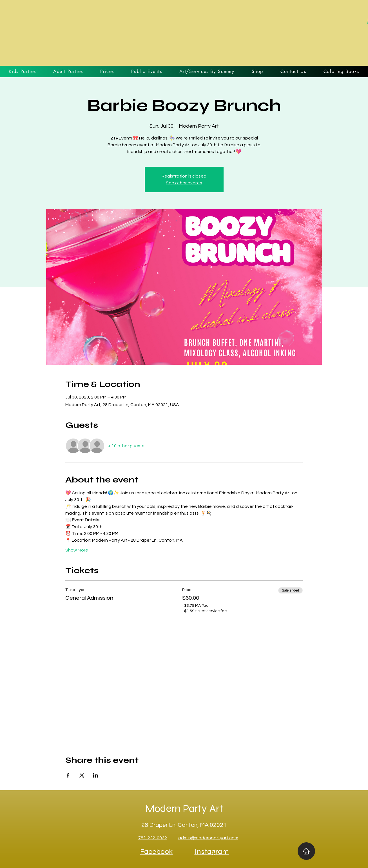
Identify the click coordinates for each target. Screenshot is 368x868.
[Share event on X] (82, 775)
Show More (77, 550)
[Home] (306, 851)
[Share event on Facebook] (68, 775)
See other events (184, 183)
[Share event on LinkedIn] (96, 775)
